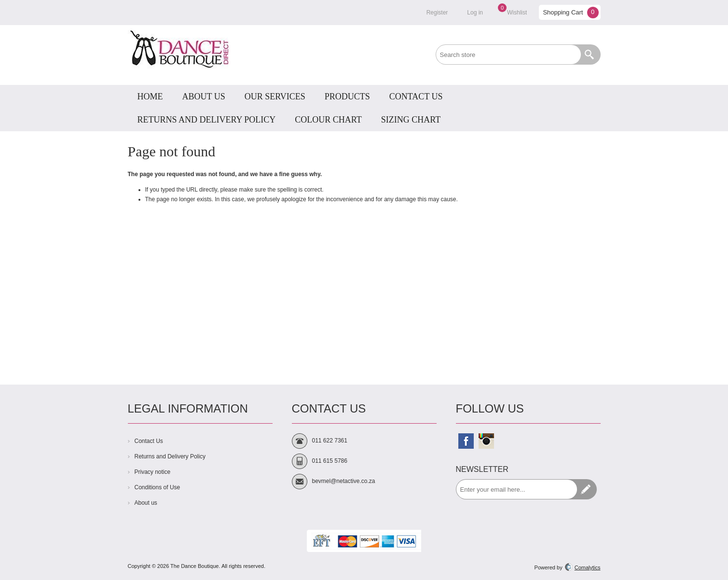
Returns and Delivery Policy (170, 456)
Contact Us (149, 441)
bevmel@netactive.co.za (344, 481)
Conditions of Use (158, 487)
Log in (475, 13)
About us (146, 503)
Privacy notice (153, 472)
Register (437, 13)
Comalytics (583, 567)
